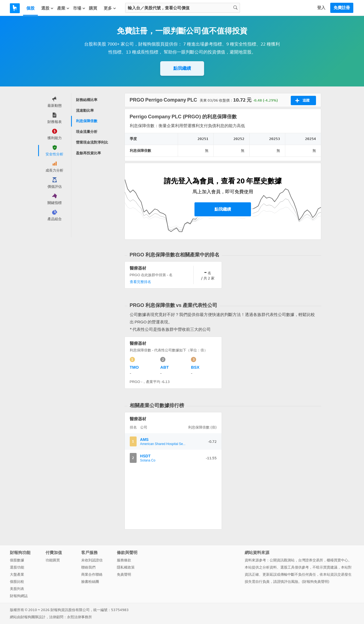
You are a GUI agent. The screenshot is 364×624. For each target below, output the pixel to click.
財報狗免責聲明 (316, 582)
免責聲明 (124, 574)
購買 (93, 8)
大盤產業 (17, 574)
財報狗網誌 (19, 596)
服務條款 (124, 560)
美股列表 (17, 589)
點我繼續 (182, 68)
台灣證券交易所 (311, 560)
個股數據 (17, 560)
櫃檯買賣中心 (337, 560)
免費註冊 (342, 8)
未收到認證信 (92, 560)
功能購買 (53, 560)
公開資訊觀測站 (282, 560)
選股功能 (17, 567)
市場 (79, 8)
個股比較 (17, 582)
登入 (321, 8)
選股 (47, 8)
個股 (30, 8)
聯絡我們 (88, 567)
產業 (63, 8)
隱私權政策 (126, 567)
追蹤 (302, 100)
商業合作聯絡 (92, 574)
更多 (110, 8)
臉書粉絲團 (90, 582)
